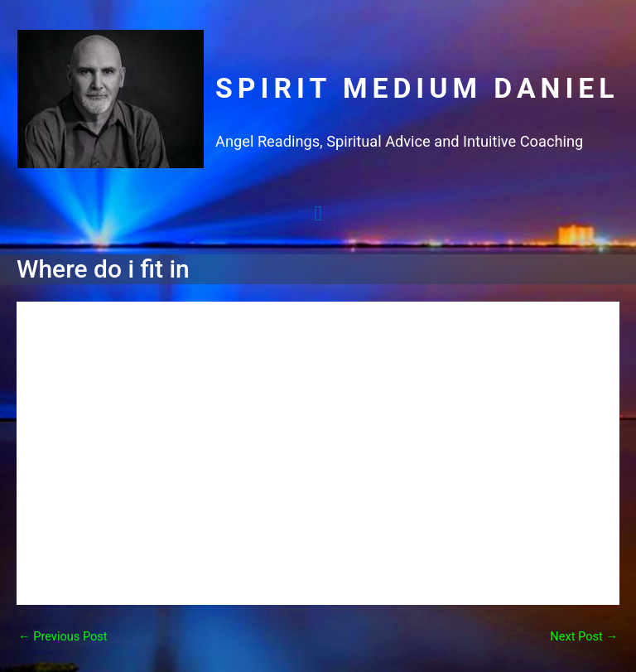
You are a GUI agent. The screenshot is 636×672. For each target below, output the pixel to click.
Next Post (584, 636)
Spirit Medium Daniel (417, 88)
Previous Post (63, 636)
